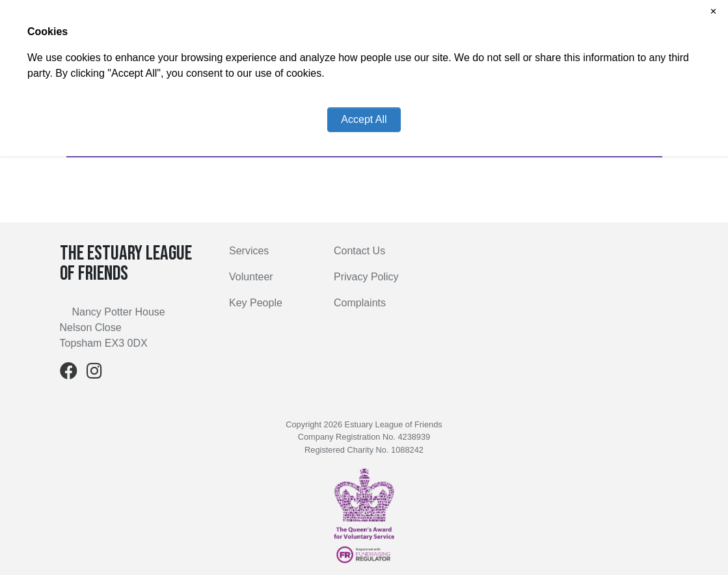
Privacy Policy (366, 277)
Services (249, 251)
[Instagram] (94, 374)
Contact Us (359, 251)
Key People (256, 303)
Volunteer (251, 277)
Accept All (364, 119)
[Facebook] (69, 374)
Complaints (360, 303)
